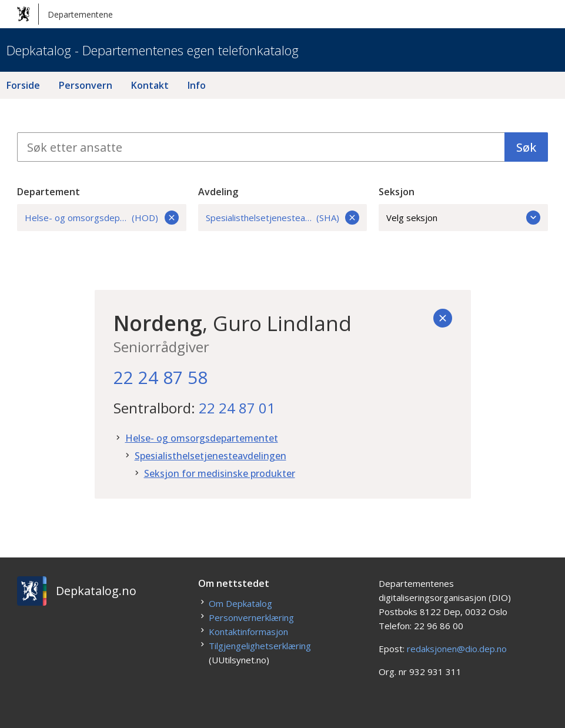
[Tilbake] (443, 318)
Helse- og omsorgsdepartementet (202, 438)
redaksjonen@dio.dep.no (457, 649)
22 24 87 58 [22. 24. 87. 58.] (161, 377)
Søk (526, 147)
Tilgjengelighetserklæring (260, 646)
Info (197, 85)
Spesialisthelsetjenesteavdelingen (210, 456)
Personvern (86, 85)
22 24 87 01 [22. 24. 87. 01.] (237, 408)
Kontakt (150, 85)
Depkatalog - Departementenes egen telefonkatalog (153, 50)
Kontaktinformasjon (248, 632)
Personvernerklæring (251, 617)
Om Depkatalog (240, 603)
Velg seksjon (463, 218)
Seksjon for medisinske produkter (220, 473)
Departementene (65, 14)
